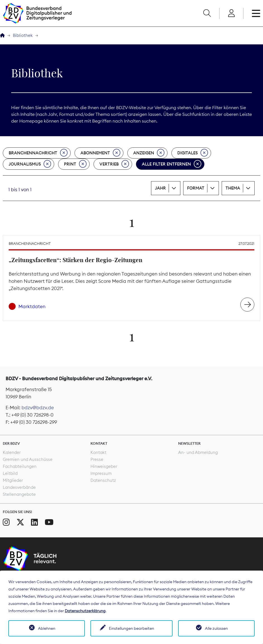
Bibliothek (23, 35)
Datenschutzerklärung (85, 611)
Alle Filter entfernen (172, 164)
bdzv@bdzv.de (38, 408)
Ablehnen (47, 628)
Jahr (160, 188)
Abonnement (100, 153)
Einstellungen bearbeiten (131, 628)
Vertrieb (114, 164)
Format (196, 188)
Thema (233, 188)
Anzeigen (149, 153)
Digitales (193, 153)
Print (75, 164)
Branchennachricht (38, 153)
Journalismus (30, 164)
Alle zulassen (216, 628)
